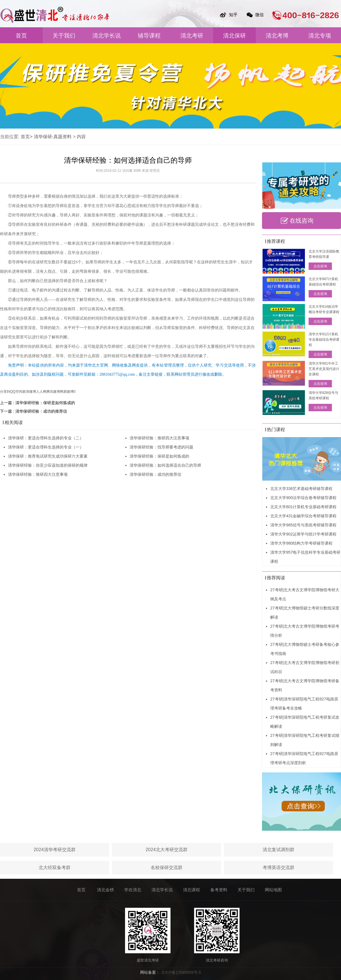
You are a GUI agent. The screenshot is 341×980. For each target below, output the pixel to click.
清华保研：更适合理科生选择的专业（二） (46, 438)
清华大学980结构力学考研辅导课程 (301, 543)
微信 (259, 15)
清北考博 (277, 36)
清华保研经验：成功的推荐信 (155, 474)
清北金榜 (105, 890)
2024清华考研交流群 (55, 850)
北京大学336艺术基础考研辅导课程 (301, 489)
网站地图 (273, 890)
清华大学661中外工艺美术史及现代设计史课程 (324, 369)
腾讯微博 (53, 392)
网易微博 (67, 392)
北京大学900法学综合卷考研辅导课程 (303, 498)
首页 (21, 36)
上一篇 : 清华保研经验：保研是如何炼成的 (38, 403)
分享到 (5, 392)
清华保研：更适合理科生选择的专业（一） (46, 447)
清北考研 (192, 36)
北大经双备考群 (55, 868)
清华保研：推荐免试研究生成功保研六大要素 (48, 456)
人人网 (41, 392)
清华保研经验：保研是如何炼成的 (159, 456)
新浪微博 (29, 392)
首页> (27, 137)
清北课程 (192, 890)
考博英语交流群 (278, 868)
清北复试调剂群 (278, 850)
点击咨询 (320, 266)
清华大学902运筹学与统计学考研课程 (303, 534)
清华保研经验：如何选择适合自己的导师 (165, 465)
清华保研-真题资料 (53, 137)
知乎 (233, 15)
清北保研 (234, 36)
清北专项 (320, 36)
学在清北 (133, 890)
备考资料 (219, 890)
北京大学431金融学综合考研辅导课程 (303, 516)
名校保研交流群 (167, 868)
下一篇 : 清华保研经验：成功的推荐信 (34, 411)
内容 (81, 137)
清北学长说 (107, 36)
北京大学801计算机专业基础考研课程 (303, 507)
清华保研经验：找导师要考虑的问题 (161, 447)
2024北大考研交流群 (167, 850)
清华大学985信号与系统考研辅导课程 (303, 525)
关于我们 (64, 36)
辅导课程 (149, 36)
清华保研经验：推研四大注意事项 (38, 474)
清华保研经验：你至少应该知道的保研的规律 (48, 465)
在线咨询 (302, 221)
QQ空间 (16, 392)
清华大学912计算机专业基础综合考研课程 (324, 340)
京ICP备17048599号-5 (181, 972)
